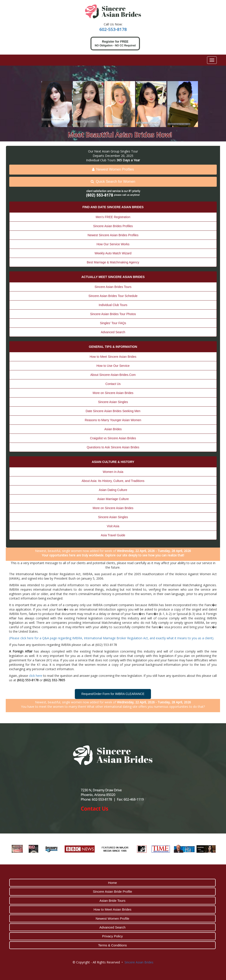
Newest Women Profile (112, 918)
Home (112, 883)
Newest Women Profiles (113, 169)
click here (36, 676)
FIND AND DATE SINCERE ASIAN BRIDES (113, 207)
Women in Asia (113, 472)
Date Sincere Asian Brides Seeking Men (113, 411)
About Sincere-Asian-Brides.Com (113, 375)
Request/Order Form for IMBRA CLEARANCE (113, 694)
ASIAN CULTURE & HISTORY (113, 462)
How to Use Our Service (113, 366)
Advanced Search (113, 332)
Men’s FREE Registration (113, 217)
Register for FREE (115, 44)
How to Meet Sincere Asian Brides (113, 357)
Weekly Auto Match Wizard (113, 253)
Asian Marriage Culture (113, 499)
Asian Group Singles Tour (120, 151)
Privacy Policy (112, 936)
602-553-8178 (113, 29)
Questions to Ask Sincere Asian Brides (113, 447)
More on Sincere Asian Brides (113, 393)
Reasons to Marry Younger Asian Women (113, 420)
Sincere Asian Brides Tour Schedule (113, 296)
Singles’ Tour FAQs (113, 323)
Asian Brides (113, 429)
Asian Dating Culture (113, 490)
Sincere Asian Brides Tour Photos (113, 314)
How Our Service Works (113, 244)
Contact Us (113, 384)
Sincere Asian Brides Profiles (113, 226)
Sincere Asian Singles (113, 402)
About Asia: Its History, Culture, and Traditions (113, 481)
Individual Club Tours (113, 305)
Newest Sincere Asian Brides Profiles (113, 235)
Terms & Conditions (112, 945)
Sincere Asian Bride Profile (113, 892)
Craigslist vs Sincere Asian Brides (113, 438)
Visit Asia (113, 526)
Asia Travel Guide (113, 535)
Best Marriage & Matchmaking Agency (113, 262)
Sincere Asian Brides (139, 962)
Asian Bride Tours (112, 901)
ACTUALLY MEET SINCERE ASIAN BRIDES (113, 277)
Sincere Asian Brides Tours (113, 287)
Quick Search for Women (113, 182)
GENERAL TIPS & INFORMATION (113, 347)
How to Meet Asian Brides (113, 909)
